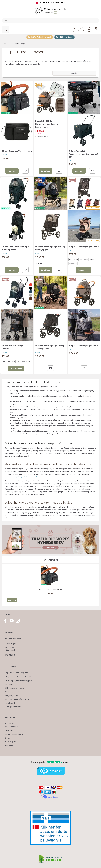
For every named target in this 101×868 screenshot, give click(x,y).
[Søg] (96, 21)
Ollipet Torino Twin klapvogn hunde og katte (15, 248)
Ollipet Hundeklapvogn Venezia (84, 247)
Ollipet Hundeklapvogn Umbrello (13, 348)
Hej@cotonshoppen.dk (14, 639)
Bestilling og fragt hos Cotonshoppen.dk (19, 681)
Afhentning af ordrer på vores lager (17, 699)
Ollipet (4, 155)
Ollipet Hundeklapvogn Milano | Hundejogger (50, 248)
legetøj (18, 477)
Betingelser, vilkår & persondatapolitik (18, 677)
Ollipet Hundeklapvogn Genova (84, 346)
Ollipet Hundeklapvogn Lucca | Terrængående (50, 348)
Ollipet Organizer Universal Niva (17, 151)
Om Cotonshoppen (11, 727)
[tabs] (96, 30)
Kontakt (7, 738)
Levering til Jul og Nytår (13, 707)
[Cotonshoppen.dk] (50, 11)
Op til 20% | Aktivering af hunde (39, 37)
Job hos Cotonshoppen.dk (14, 734)
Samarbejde (9, 731)
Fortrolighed (9, 684)
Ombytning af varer (11, 696)
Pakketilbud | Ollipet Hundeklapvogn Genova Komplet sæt (46, 124)
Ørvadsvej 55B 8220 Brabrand (10, 649)
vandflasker (37, 477)
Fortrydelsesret (10, 703)
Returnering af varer (12, 692)
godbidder (25, 477)
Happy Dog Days (11, 742)
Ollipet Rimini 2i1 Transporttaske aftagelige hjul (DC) (84, 154)
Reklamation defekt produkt (14, 688)
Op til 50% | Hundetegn (66, 37)
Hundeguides (9, 723)
